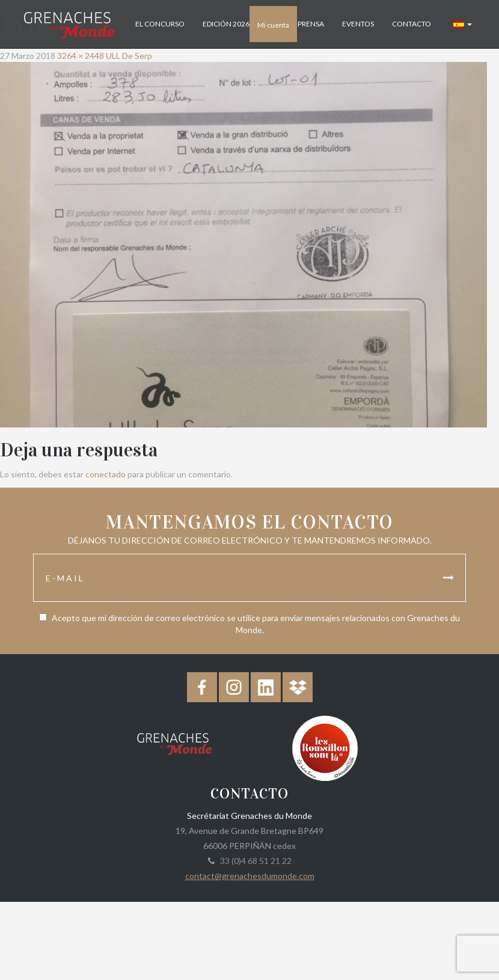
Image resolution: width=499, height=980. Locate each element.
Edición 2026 (226, 24)
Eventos (358, 24)
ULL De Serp (129, 56)
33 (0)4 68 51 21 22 (254, 861)
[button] (463, 24)
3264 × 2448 (81, 56)
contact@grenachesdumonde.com (250, 876)
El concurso (160, 24)
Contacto (412, 24)
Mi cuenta (273, 25)
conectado (106, 474)
